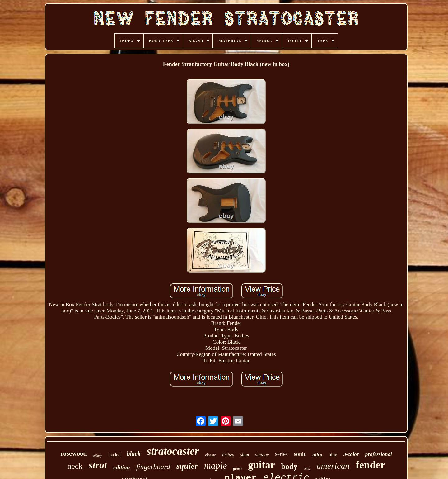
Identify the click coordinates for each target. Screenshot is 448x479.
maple (215, 465)
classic (210, 455)
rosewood (74, 453)
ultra (317, 455)
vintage (262, 455)
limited (228, 455)
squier (187, 466)
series (281, 454)
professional (379, 454)
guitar (261, 465)
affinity (97, 456)
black (133, 454)
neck (75, 466)
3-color (351, 454)
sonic (300, 454)
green (237, 468)
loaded (114, 455)
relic (307, 468)
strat (98, 465)
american (333, 466)
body (289, 466)
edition (122, 467)
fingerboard (153, 467)
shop (245, 455)
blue (333, 455)
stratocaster (173, 451)
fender (370, 465)
